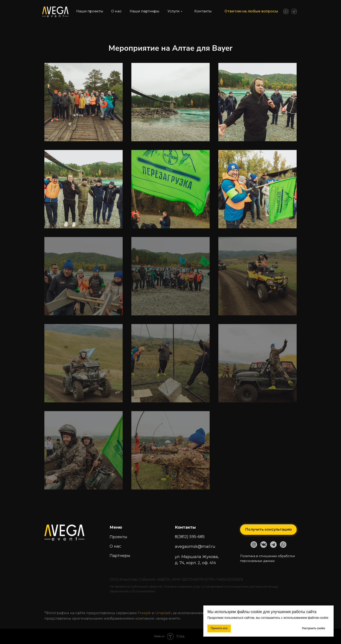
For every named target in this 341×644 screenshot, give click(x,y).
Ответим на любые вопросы (251, 11)
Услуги (174, 11)
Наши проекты (90, 11)
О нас (116, 11)
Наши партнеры (145, 11)
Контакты (203, 11)
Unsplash (163, 613)
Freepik (145, 613)
